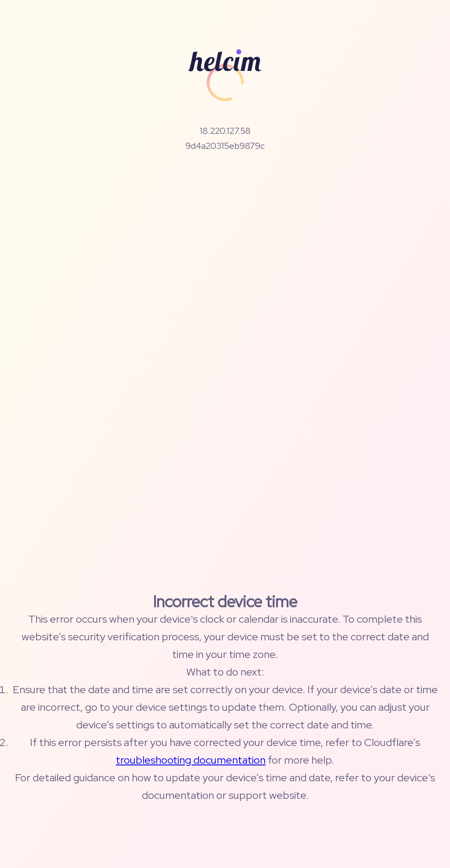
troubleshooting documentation (191, 760)
